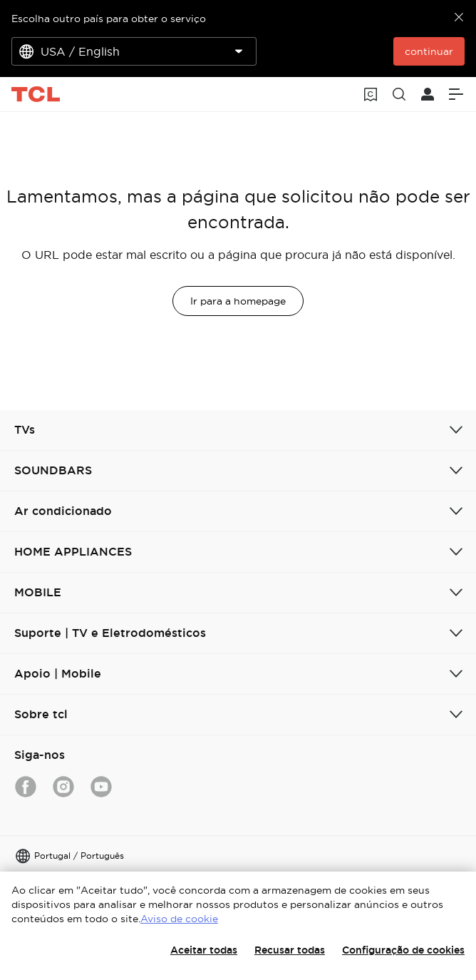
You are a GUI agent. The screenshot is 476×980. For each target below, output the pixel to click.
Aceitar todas (204, 950)
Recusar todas (290, 950)
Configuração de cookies (403, 950)
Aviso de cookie (179, 919)
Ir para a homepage (238, 301)
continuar (429, 51)
